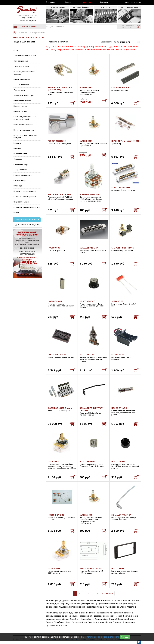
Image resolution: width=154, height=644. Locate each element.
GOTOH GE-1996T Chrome (60, 408)
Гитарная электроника (23, 101)
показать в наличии (58, 42)
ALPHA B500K (86, 141)
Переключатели (20, 111)
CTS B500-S (53, 462)
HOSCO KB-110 (118, 462)
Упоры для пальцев (21, 202)
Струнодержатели (21, 61)
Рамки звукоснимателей (23, 125)
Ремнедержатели (21, 154)
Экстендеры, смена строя (24, 95)
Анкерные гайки (20, 170)
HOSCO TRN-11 (55, 301)
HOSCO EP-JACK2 (119, 408)
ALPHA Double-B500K (90, 194)
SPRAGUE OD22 (119, 301)
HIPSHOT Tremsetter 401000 (125, 141)
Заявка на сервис (27, 21)
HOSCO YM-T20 (87, 355)
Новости (68, 2)
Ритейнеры (18, 186)
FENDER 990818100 (57, 141)
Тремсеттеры (19, 90)
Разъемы (17, 143)
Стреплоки (18, 159)
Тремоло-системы (21, 66)
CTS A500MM (54, 568)
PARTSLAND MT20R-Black (92, 568)
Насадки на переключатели (25, 191)
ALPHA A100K (86, 515)
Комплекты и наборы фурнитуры (27, 207)
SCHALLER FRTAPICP (121, 515)
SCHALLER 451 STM (89, 248)
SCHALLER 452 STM (121, 188)
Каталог (14, 33)
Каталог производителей (27, 220)
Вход (127, 3)
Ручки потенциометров (23, 175)
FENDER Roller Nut (120, 88)
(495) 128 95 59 (27, 18)
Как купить (104, 2)
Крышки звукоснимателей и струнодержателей (25, 118)
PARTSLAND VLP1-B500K (59, 194)
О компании (51, 2)
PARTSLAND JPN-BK (57, 355)
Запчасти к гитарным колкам (25, 56)
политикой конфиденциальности (103, 637)
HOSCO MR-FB (118, 568)
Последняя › (107, 593)
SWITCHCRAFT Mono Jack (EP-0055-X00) (60, 89)
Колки (16, 50)
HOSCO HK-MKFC (87, 462)
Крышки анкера (20, 180)
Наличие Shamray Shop (29, 225)
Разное (16, 213)
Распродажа (86, 2)
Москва (25, 2)
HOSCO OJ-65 (54, 248)
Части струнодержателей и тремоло (25, 73)
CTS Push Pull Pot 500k (122, 248)
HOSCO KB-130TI (88, 301)
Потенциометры (20, 106)
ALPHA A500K (86, 88)
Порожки (17, 148)
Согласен (125, 637)
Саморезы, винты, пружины (25, 197)
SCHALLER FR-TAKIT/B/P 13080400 (91, 409)
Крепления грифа (21, 164)
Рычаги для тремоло (22, 79)
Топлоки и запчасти (21, 85)
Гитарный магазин (39, 33)
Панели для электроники (24, 130)
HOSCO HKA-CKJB (56, 515)
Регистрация (136, 3)
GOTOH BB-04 (118, 355)
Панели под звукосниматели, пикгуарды (25, 137)
